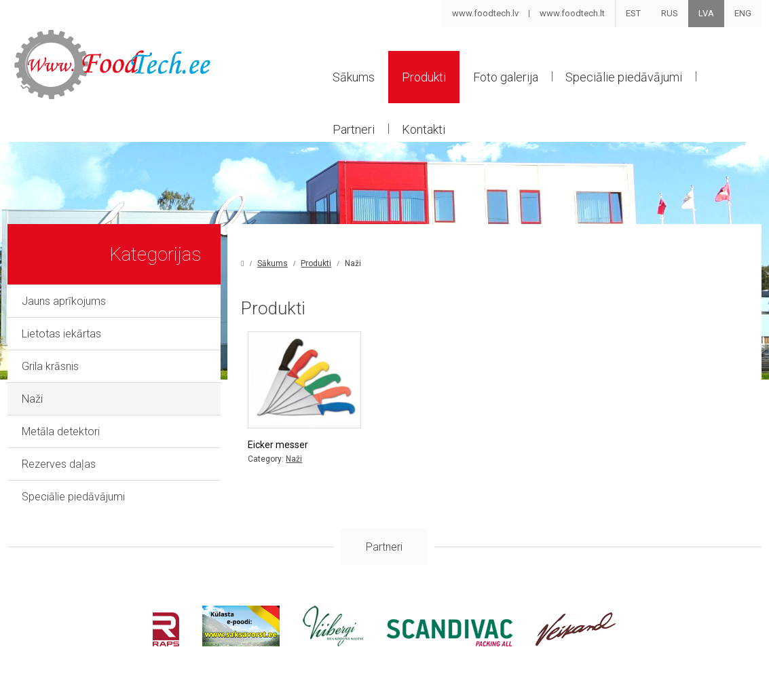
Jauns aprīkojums (64, 301)
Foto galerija (506, 77)
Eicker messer (278, 445)
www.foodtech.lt (572, 13)
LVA (706, 13)
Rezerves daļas (59, 464)
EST (633, 13)
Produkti (424, 77)
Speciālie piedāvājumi (624, 77)
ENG (743, 13)
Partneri (354, 129)
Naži (32, 399)
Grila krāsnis (50, 366)
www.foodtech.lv (485, 13)
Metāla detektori (61, 431)
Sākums (354, 77)
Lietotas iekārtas (61, 334)
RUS (670, 13)
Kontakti (424, 129)
